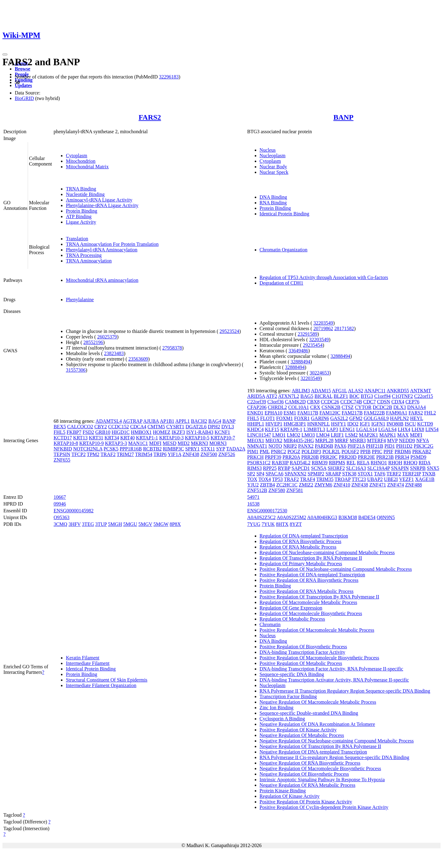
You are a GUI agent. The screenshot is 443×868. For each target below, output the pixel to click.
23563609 (138, 359)
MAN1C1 (138, 443)
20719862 (323, 328)
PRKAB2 (422, 452)
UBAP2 (375, 479)
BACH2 (199, 421)
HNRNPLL (319, 424)
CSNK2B (331, 407)
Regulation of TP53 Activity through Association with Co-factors (324, 277)
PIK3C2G (424, 446)
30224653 (319, 373)
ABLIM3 (301, 391)
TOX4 (265, 479)
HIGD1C (121, 432)
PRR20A (291, 457)
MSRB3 (358, 440)
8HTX (282, 524)
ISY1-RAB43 (200, 432)
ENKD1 (255, 413)
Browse (22, 69)
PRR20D (348, 457)
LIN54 (432, 429)
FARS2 (150, 117)
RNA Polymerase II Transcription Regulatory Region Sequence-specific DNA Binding (345, 691)
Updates (23, 85)
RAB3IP (280, 463)
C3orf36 (275, 402)
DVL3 (228, 427)
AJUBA (151, 421)
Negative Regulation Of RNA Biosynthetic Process (310, 763)
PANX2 (306, 446)
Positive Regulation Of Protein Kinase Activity (306, 802)
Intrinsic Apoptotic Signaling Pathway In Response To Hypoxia (322, 780)
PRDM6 (403, 452)
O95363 (62, 517)
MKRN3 (199, 443)
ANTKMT (421, 391)
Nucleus (268, 150)
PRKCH (255, 457)
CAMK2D (295, 402)
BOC (355, 396)
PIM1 (253, 452)
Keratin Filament (83, 658)
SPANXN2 (295, 474)
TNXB (429, 474)
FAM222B (374, 413)
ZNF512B (257, 490)
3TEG (88, 524)
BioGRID (24, 98)
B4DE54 (367, 517)
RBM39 (320, 463)
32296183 (169, 77)
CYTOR (363, 407)
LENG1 (347, 429)
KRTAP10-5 (197, 438)
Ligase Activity (81, 222)
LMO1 (279, 435)
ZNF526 (227, 454)
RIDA (425, 463)
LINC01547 (259, 435)
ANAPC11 (375, 391)
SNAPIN (400, 468)
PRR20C (329, 457)
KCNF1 (222, 432)
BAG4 (215, 421)
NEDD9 (407, 440)
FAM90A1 (397, 413)
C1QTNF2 (402, 396)
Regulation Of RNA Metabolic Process (298, 547)
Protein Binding (82, 211)
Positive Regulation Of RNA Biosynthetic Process (309, 580)
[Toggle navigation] (5, 54)
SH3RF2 (336, 468)
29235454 (313, 345)
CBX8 (313, 402)
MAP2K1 (369, 435)
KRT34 (112, 438)
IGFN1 (378, 424)
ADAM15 (321, 391)
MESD (170, 443)
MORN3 (218, 443)
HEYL (417, 418)
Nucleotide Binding (85, 194)
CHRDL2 (277, 407)
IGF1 (365, 424)
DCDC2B (383, 407)
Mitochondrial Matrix (87, 167)
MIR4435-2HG (299, 440)
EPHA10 (273, 413)
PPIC (377, 452)
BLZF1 (341, 396)
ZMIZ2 (306, 485)
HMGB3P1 (295, 424)
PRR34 (402, 457)
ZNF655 (62, 460)
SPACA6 (274, 474)
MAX (403, 435)
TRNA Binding (81, 189)
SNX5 (433, 468)
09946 (60, 504)
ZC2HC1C (287, 485)
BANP (343, 117)
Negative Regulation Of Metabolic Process (302, 735)
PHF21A (356, 446)
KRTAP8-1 (291, 429)
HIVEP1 (274, 424)
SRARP (333, 474)
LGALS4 (387, 429)
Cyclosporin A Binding (282, 719)
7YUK (268, 524)
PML (265, 452)
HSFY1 (339, 424)
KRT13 (80, 438)
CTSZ (348, 407)
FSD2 (88, 432)
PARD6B (324, 446)
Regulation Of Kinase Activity (290, 796)
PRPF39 (273, 457)
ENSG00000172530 (267, 511)
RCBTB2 (152, 449)
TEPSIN (62, 454)
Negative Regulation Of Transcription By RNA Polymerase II (320, 746)
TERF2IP (411, 474)
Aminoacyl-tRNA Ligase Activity (99, 200)
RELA (363, 463)
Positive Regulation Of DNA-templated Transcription (312, 575)
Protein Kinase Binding (283, 791)
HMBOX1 (141, 432)
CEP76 (412, 402)
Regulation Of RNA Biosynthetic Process (301, 541)
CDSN (383, 402)
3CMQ (60, 524)
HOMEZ (162, 432)
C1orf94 (382, 396)
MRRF (341, 440)
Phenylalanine (80, 300)
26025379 (107, 337)
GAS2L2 (339, 418)
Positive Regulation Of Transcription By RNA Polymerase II (319, 597)
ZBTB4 (267, 485)
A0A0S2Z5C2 (261, 517)
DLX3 (400, 407)
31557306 (76, 370)
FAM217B (352, 413)
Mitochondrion (81, 161)
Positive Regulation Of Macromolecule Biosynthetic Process (319, 658)
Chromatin (270, 624)
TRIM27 (125, 454)
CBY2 (101, 427)
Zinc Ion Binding (277, 708)
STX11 (208, 449)
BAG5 (307, 396)
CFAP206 (257, 407)
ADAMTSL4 (109, 421)
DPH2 (214, 427)
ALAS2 (356, 391)
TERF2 (394, 474)
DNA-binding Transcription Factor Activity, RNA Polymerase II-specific (331, 669)
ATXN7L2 (289, 396)
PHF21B (375, 446)
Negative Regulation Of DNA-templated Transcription (313, 752)
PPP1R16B (131, 449)
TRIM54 (144, 454)
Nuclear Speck (274, 172)
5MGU (130, 524)
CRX (315, 407)
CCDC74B (351, 402)
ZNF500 (209, 454)
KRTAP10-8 (66, 443)
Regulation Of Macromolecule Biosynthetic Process (311, 613)
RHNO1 (379, 463)
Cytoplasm (76, 156)
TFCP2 (78, 454)
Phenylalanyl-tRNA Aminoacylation (102, 250)
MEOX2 (274, 440)
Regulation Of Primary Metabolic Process (301, 564)
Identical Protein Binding (285, 214)
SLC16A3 (356, 468)
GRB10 (103, 432)
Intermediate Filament (88, 663)
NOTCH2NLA (88, 449)
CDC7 (370, 402)
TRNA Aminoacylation (89, 261)
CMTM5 (156, 427)
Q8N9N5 (386, 517)
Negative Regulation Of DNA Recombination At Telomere (317, 724)
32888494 (340, 356)
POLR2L (331, 452)
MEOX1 (256, 440)
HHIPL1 (256, 424)
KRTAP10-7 (223, 438)
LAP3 (332, 429)
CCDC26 (330, 402)
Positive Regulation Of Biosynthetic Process (303, 647)
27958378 (172, 348)
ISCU (410, 424)
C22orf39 (257, 402)
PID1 (390, 446)
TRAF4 (307, 479)
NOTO (275, 446)
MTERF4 (376, 440)
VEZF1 (406, 479)
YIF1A (174, 454)
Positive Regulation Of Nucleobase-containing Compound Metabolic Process (336, 569)
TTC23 (359, 479)
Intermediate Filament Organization (101, 685)
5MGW (161, 524)
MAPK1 (388, 435)
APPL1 (183, 421)
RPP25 (270, 468)
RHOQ (410, 463)
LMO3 (308, 435)
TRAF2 (108, 454)
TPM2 (93, 454)
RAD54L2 (300, 463)
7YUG (254, 524)
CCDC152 (119, 427)
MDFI (155, 443)
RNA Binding (273, 203)
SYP (221, 449)
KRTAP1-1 (147, 438)
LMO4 (323, 435)
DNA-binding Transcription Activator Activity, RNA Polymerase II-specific (334, 680)
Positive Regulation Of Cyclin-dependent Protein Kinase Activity (324, 807)
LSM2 (351, 435)
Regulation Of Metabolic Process (292, 619)
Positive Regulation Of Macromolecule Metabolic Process (317, 630)
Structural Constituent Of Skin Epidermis (107, 680)
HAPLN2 (399, 418)
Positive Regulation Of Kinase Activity (298, 730)
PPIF (389, 452)
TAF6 (380, 474)
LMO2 (294, 435)
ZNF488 (413, 485)
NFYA (423, 440)
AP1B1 (167, 421)
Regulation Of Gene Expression (291, 608)
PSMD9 (418, 457)
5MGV (145, 524)
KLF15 (272, 429)
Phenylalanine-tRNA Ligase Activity (102, 205)
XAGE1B (425, 479)
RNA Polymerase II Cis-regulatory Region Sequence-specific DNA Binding (335, 757)
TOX (252, 479)
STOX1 (365, 474)
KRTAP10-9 (92, 443)
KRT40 (128, 438)
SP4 (260, 474)
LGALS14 (367, 429)
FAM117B (308, 413)
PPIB (365, 452)
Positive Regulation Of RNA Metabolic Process (307, 591)
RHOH (395, 463)
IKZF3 (178, 432)
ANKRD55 (398, 391)
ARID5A (256, 396)
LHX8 (418, 429)
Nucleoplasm (273, 156)
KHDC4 (255, 429)
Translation (77, 239)
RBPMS (337, 463)
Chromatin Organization (284, 250)
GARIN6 (320, 418)
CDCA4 (138, 427)
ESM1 (290, 413)
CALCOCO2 (80, 427)
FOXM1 (285, 418)
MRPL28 (325, 440)
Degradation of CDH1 (281, 283)
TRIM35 (325, 479)
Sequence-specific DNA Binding (292, 674)
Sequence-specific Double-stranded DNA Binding (309, 713)
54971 (253, 497)
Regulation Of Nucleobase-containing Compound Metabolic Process (327, 552)
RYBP (284, 468)
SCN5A (319, 468)
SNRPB (418, 468)
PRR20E (366, 457)
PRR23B (385, 457)
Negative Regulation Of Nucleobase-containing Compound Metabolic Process (337, 741)
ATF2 (272, 396)
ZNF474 (396, 485)
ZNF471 (378, 485)
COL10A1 (299, 407)
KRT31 (96, 438)
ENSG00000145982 (74, 511)
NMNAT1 (257, 446)
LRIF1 (337, 435)
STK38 (349, 474)
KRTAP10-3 (171, 438)
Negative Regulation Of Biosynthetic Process (304, 774)
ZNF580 (277, 490)
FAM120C (330, 413)
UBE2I (391, 479)
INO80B (395, 424)
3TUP (101, 524)
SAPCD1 (301, 468)
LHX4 (404, 429)
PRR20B (310, 457)
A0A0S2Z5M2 (291, 517)
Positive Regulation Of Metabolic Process (301, 663)
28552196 (93, 342)
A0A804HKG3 (322, 517)
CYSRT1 (175, 427)
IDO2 (353, 424)
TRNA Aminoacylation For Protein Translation (112, 244)
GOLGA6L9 (376, 418)
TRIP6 (160, 454)
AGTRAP (132, 421)
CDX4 (398, 402)
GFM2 (356, 418)
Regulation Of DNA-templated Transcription (304, 536)
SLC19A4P (379, 468)
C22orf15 (423, 396)
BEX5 (60, 427)
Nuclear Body (273, 167)
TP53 (277, 479)
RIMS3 (255, 468)
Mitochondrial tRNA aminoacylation (102, 280)
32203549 (323, 323)
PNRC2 (278, 452)
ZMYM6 (323, 485)
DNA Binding (273, 197)
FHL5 (59, 432)
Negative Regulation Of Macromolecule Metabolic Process (318, 702)
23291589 (308, 334)
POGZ (294, 452)
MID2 (184, 443)
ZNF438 (191, 454)
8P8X (175, 524)
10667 (60, 497)
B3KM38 (348, 517)
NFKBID (63, 449)
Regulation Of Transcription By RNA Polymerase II (311, 558)
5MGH (115, 524)
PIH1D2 (404, 446)
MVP (392, 440)
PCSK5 (111, 449)
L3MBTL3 (314, 429)
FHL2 (430, 413)
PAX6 (340, 446)
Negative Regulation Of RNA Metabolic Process (308, 785)
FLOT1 (268, 418)
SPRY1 (192, 449)
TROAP (343, 479)
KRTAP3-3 (116, 443)
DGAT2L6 (196, 427)
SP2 (251, 474)
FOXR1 (302, 418)
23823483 (114, 353)
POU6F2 (350, 452)
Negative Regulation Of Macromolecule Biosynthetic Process (320, 768)
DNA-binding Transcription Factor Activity (303, 652)
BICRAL (323, 396)
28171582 (344, 328)
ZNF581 (295, 490)
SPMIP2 (316, 474)
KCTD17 (63, 438)
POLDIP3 (311, 452)
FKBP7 (74, 432)
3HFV (75, 524)
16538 (253, 504)
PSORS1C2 (259, 463)
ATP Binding (79, 216)
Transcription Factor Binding (288, 696)
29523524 (229, 331)
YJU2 (253, 485)
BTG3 (367, 396)
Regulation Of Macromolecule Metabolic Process (308, 602)
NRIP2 (290, 446)
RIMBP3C (173, 449)
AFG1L (339, 391)
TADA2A (236, 449)
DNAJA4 (417, 407)
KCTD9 (425, 424)
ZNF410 (342, 485)
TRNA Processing (84, 255)
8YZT (296, 524)
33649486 (298, 351)
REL (351, 463)
